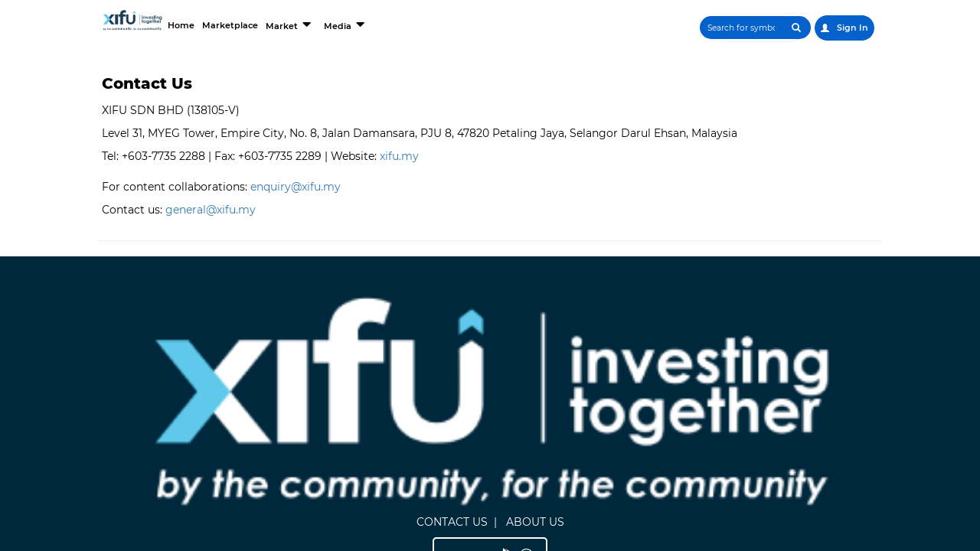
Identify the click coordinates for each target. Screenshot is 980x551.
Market (360, 24)
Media (423, 24)
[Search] (701, 28)
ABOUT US (498, 329)
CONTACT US (415, 329)
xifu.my (399, 156)
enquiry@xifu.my (296, 187)
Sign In (844, 28)
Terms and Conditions (774, 381)
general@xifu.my (211, 210)
